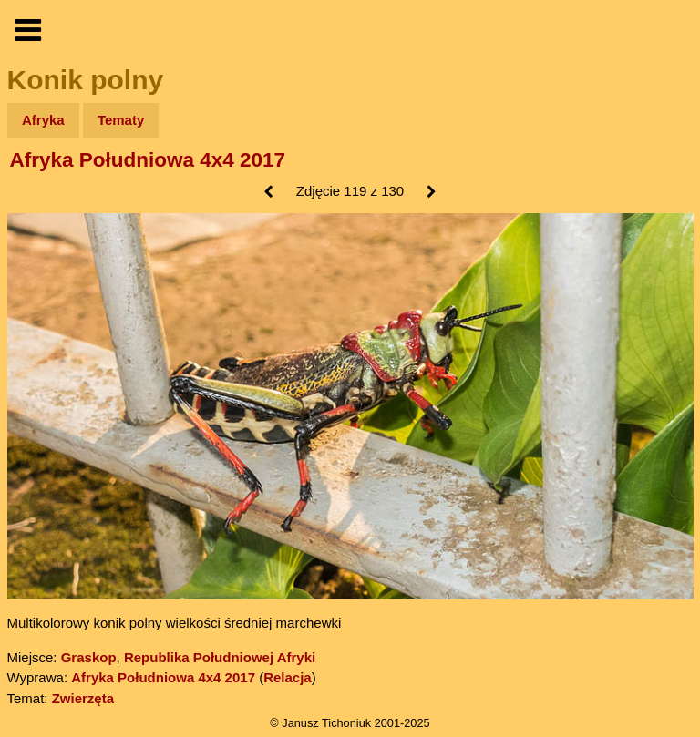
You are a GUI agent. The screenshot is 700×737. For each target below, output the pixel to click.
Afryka (43, 120)
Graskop (89, 657)
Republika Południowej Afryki (220, 657)
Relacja (288, 677)
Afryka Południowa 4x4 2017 (148, 160)
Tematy (121, 120)
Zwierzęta (83, 698)
